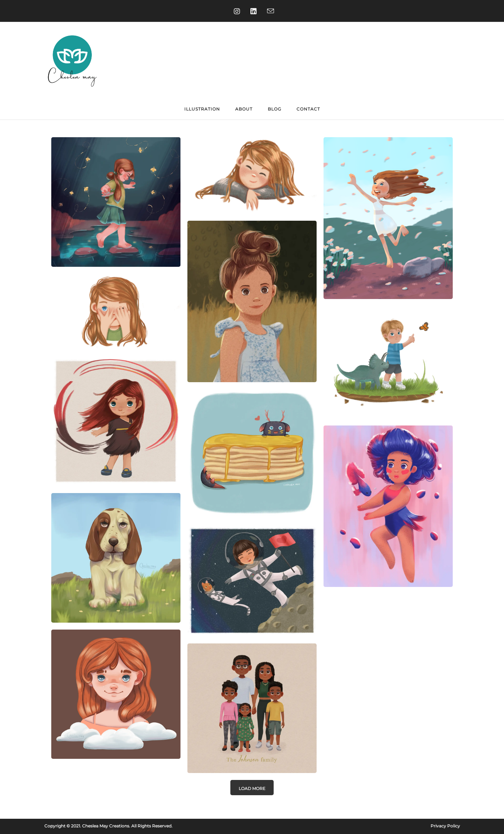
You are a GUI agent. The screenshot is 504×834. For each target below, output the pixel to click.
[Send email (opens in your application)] (269, 11)
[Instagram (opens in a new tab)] (235, 11)
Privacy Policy (445, 826)
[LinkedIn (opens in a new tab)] (252, 11)
